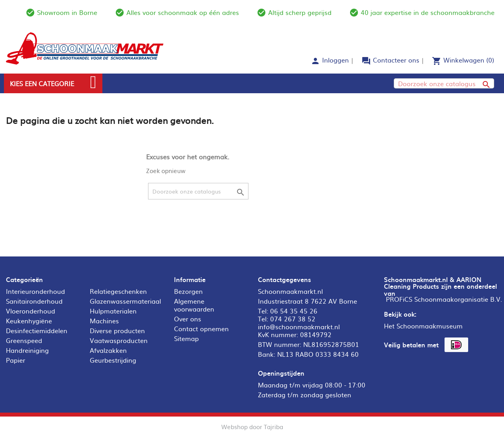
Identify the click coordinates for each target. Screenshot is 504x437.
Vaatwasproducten (119, 340)
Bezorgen (188, 291)
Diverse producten (117, 330)
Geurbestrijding (113, 360)
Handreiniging (27, 350)
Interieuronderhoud (35, 291)
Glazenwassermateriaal (125, 301)
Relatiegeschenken (118, 291)
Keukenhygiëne (29, 321)
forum (366, 61)
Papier (16, 360)
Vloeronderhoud (31, 311)
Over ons (188, 319)
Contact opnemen (201, 328)
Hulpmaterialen (113, 311)
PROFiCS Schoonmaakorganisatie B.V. (444, 299)
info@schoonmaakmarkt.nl (299, 326)
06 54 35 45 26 (294, 311)
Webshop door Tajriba (252, 427)
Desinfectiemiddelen (37, 330)
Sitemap (186, 338)
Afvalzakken (108, 350)
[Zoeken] (444, 83)
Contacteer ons (396, 60)
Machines (104, 321)
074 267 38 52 (293, 319)
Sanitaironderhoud (34, 301)
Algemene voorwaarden (194, 305)
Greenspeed (24, 340)
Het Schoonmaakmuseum (423, 326)
